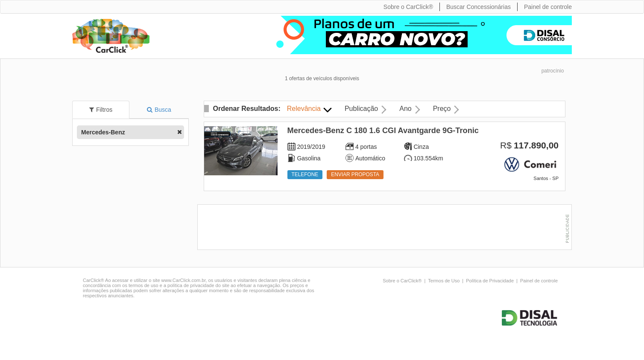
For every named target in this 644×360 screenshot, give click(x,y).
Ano (405, 109)
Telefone (305, 174)
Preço (442, 109)
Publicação (361, 109)
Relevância (304, 109)
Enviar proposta (355, 174)
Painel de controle (539, 281)
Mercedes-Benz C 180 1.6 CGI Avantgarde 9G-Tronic (383, 131)
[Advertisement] (386, 228)
